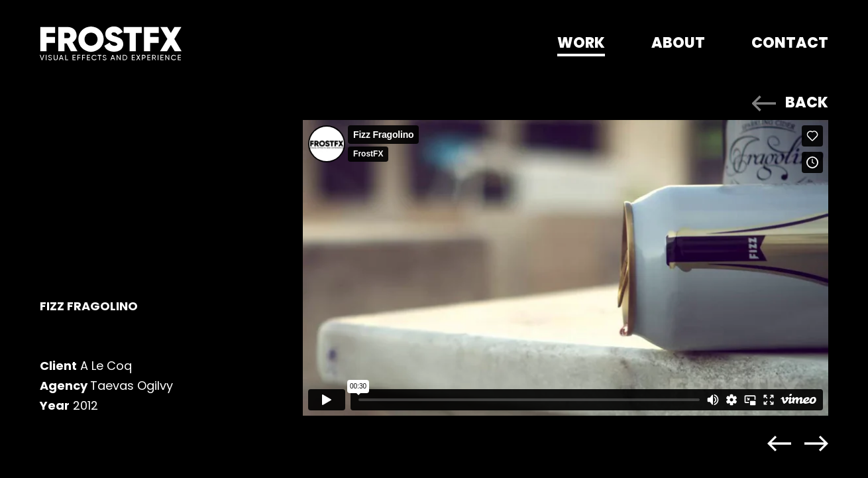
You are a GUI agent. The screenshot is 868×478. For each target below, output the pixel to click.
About (678, 43)
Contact (790, 43)
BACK (807, 102)
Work (581, 43)
